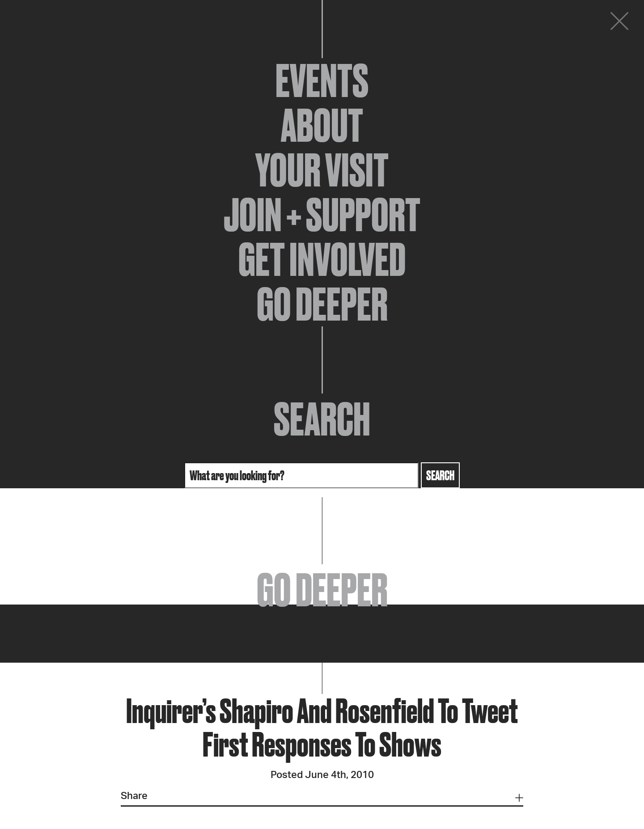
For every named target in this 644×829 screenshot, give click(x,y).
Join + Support (322, 215)
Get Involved (322, 259)
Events (322, 80)
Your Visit (322, 170)
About (322, 125)
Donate (565, 23)
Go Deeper (322, 304)
